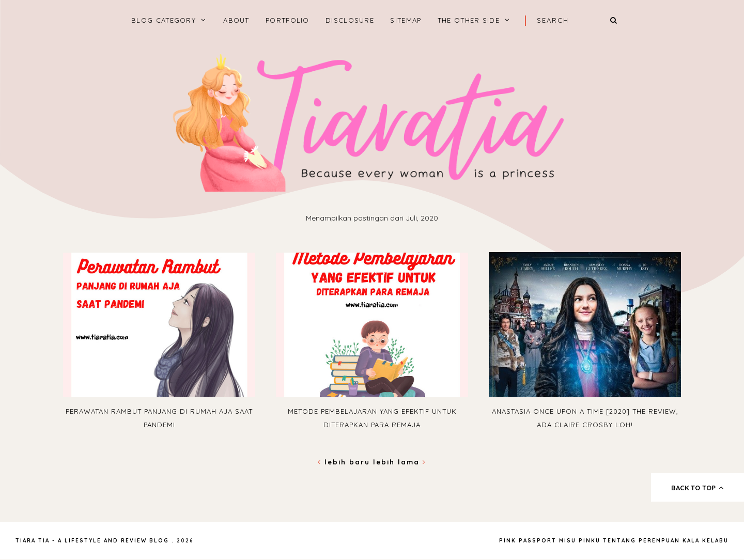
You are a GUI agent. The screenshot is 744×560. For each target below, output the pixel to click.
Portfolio (288, 20)
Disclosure (350, 20)
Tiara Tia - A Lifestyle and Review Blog (92, 541)
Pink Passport (529, 541)
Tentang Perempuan (641, 541)
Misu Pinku (580, 541)
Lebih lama (400, 462)
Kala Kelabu (706, 541)
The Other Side (469, 20)
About (236, 20)
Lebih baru (345, 462)
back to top (698, 488)
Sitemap (406, 20)
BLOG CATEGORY (164, 20)
